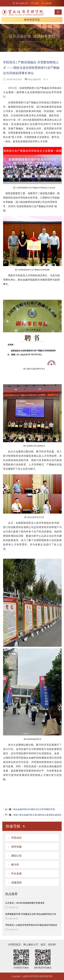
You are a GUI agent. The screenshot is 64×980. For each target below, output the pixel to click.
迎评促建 (16, 847)
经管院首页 (15, 945)
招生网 (47, 3)
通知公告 (16, 856)
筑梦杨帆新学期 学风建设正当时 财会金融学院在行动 (31, 914)
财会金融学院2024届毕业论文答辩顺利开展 (34, 809)
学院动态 (16, 838)
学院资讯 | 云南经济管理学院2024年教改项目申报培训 (31, 925)
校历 (35, 3)
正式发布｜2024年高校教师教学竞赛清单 (25, 903)
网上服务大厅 (21, 3)
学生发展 (16, 874)
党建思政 (16, 883)
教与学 (15, 865)
